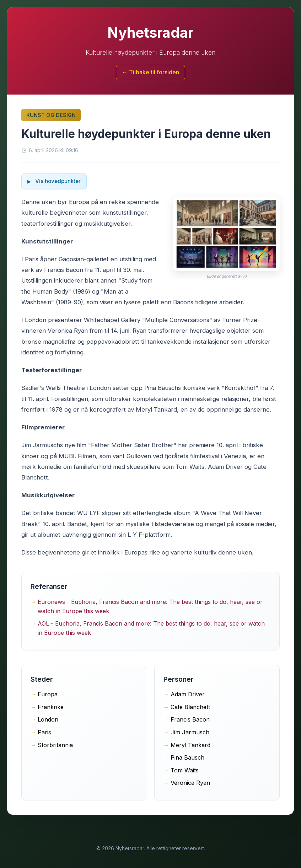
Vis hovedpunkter (57, 181)
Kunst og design (51, 115)
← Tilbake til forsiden (150, 72)
